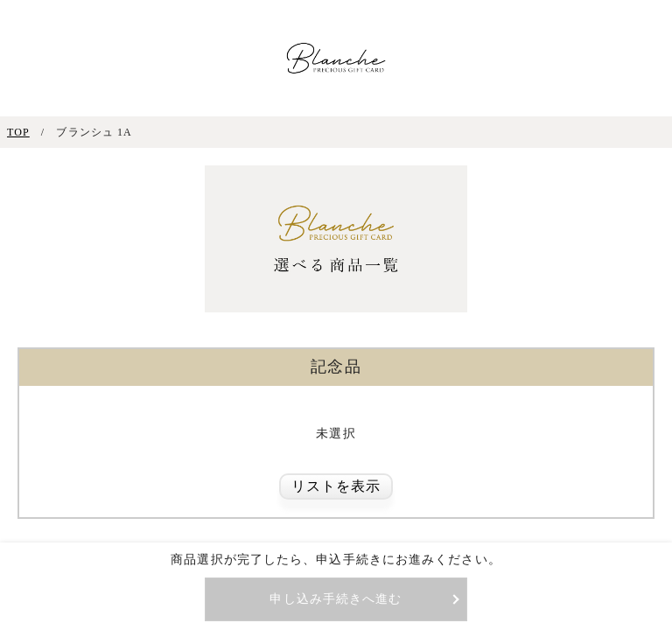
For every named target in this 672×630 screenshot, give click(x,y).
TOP (18, 132)
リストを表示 (336, 486)
